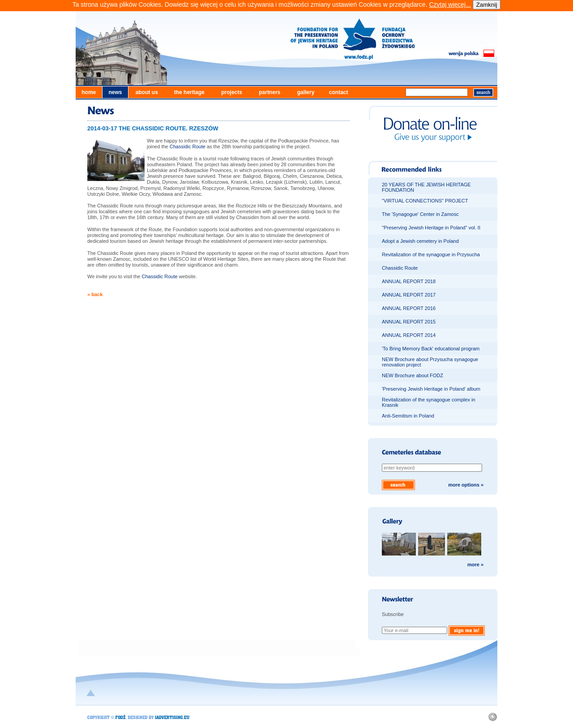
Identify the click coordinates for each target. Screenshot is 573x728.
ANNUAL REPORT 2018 (409, 281)
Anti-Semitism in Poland (408, 416)
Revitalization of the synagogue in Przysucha (431, 254)
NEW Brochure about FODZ (413, 375)
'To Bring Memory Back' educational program (431, 349)
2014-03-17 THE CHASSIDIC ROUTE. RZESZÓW (153, 128)
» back (95, 294)
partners (269, 92)
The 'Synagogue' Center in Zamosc (420, 214)
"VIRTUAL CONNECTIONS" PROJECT (425, 201)
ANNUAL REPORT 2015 (409, 322)
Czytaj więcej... (450, 4)
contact (339, 92)
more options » (466, 485)
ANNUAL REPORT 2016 (409, 308)
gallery (306, 92)
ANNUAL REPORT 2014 (409, 335)
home (89, 92)
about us (147, 92)
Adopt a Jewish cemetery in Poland (420, 241)
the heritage (189, 92)
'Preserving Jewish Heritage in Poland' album (431, 389)
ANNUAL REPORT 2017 (409, 295)
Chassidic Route (188, 146)
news (115, 92)
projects (232, 92)
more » (475, 564)
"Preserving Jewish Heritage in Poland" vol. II (431, 228)
